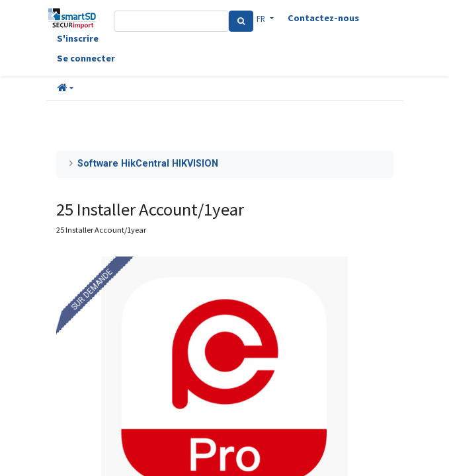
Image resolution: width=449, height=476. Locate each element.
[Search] (241, 21)
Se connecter (86, 58)
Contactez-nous (323, 18)
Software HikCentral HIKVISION (148, 164)
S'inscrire (78, 38)
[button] (65, 89)
